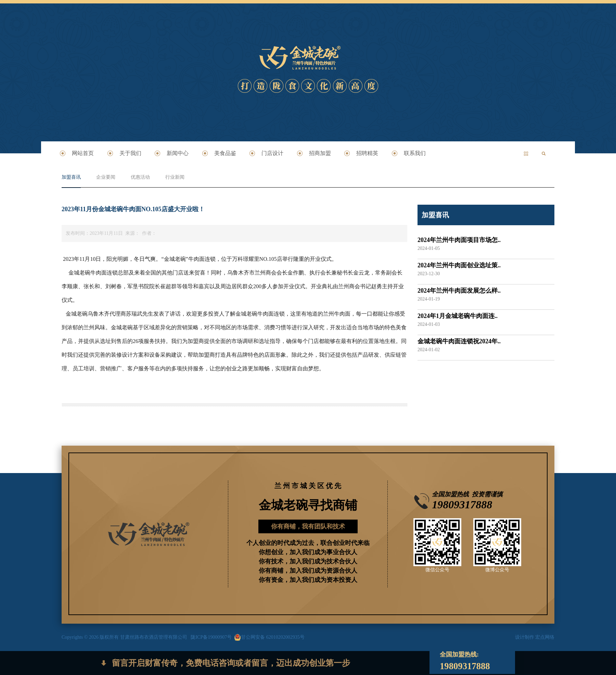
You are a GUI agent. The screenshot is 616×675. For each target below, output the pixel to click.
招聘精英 (367, 153)
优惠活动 (140, 177)
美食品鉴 (225, 153)
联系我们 (415, 153)
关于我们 (130, 153)
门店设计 (272, 153)
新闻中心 (178, 153)
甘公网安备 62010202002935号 (269, 637)
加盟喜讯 (71, 177)
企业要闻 (106, 177)
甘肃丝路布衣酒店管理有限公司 (156, 637)
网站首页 (83, 153)
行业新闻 (175, 177)
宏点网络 (545, 637)
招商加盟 (320, 153)
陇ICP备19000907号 (211, 637)
